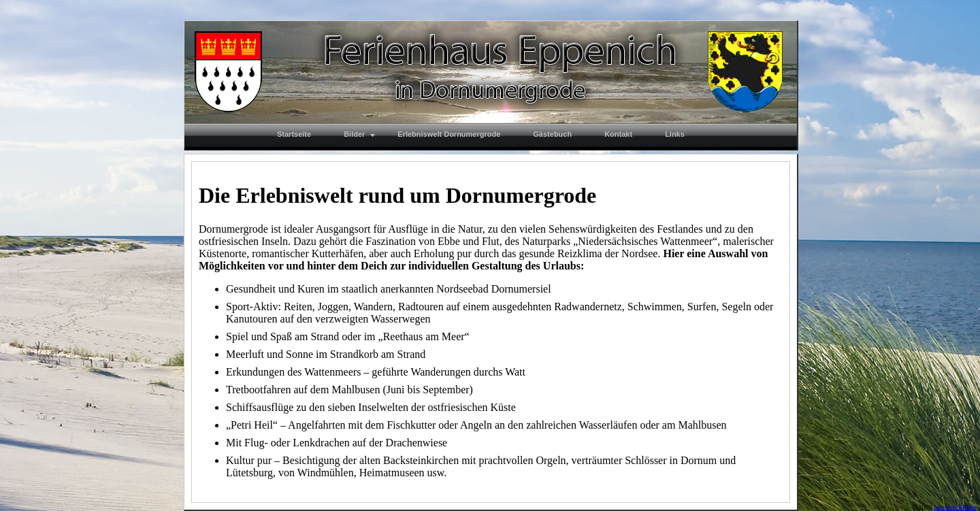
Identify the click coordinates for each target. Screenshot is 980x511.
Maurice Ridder (955, 507)
